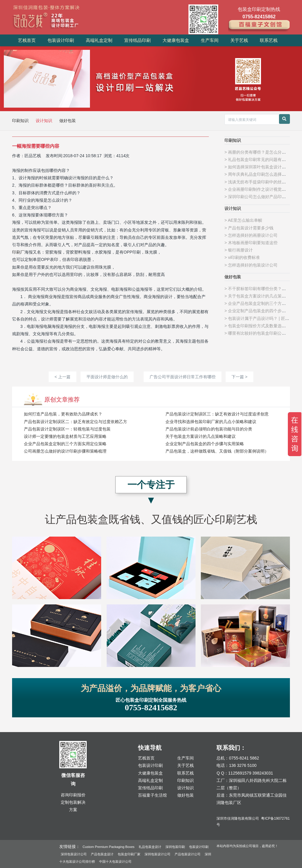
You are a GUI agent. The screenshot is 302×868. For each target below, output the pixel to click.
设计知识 (45, 121)
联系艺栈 (269, 40)
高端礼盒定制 (99, 40)
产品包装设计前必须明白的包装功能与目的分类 (209, 429)
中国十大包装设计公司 (115, 862)
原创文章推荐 (62, 400)
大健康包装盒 (176, 40)
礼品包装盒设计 (150, 847)
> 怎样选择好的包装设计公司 (251, 265)
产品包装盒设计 (102, 854)
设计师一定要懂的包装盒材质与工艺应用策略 (65, 436)
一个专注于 (151, 485)
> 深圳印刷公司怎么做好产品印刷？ (257, 197)
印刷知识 (21, 121)
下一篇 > (239, 377)
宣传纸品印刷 (137, 40)
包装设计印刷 (61, 40)
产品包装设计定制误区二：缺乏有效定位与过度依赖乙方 (75, 422)
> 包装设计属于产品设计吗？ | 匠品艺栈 (261, 318)
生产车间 (210, 40)
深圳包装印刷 (175, 847)
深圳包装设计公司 (74, 854)
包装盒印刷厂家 (129, 854)
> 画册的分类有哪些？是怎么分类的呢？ (261, 152)
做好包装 (68, 121)
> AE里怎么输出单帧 (243, 220)
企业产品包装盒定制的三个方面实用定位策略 (65, 444)
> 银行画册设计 (239, 250)
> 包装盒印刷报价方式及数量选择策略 (259, 326)
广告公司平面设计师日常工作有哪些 (183, 377)
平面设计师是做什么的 (107, 377)
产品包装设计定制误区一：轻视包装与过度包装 (67, 429)
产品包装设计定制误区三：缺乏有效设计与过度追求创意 (217, 414)
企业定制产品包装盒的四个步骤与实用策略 (205, 444)
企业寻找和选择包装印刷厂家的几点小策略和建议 (211, 422)
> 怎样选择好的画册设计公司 (251, 235)
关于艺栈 (239, 40)
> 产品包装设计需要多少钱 (249, 228)
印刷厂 (18, 252)
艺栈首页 (27, 40)
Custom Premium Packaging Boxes (109, 847)
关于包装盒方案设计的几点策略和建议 (201, 436)
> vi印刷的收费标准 (242, 257)
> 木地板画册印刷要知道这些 (251, 243)
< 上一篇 (63, 377)
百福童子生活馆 (152, 795)
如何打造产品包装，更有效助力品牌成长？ (63, 414)
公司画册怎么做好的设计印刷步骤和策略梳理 (65, 451)
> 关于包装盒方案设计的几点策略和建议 (261, 296)
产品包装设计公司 (188, 854)
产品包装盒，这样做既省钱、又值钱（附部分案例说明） (217, 451)
